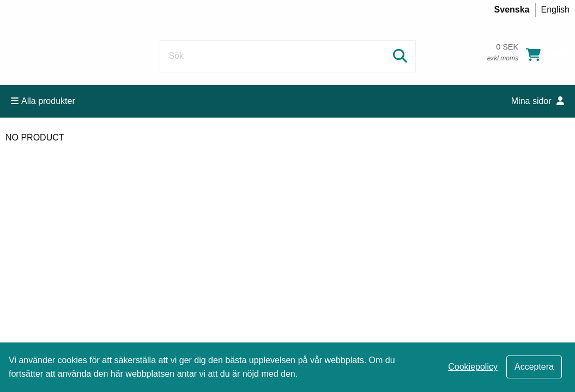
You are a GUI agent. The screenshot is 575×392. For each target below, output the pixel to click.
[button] (559, 54)
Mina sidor (538, 101)
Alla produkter (43, 101)
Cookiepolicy (473, 367)
